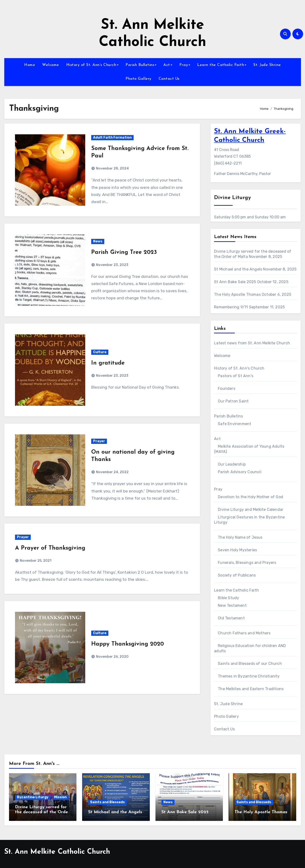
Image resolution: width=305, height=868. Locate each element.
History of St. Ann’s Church (91, 65)
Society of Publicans (237, 575)
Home (30, 65)
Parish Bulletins (140, 65)
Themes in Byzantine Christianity (249, 676)
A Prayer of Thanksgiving (50, 548)
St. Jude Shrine (267, 65)
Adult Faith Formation (112, 138)
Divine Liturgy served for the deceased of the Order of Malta (42, 812)
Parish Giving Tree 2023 (124, 252)
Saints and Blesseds (107, 802)
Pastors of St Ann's (236, 376)
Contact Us (169, 79)
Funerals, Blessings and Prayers (247, 563)
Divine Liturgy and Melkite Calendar (251, 509)
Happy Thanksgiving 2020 (127, 644)
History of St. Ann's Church (239, 368)
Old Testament (231, 618)
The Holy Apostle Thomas (237, 294)
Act (167, 65)
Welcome (51, 65)
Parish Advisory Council (240, 472)
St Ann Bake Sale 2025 (235, 282)
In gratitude (108, 363)
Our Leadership (232, 464)
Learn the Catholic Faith (221, 65)
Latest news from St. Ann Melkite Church (252, 343)
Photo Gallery (138, 79)
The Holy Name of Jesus (240, 537)
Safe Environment (235, 424)
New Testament (232, 605)
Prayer (99, 441)
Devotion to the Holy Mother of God (250, 497)
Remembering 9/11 (231, 307)
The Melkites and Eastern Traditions (251, 689)
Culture (100, 352)
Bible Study (228, 598)
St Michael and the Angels (238, 269)
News (98, 241)
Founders (227, 389)
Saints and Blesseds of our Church (250, 664)
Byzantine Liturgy (33, 797)
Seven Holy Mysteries (237, 550)
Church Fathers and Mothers (244, 633)
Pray (184, 65)
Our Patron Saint (233, 401)
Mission (60, 797)
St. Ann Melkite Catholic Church (57, 852)
